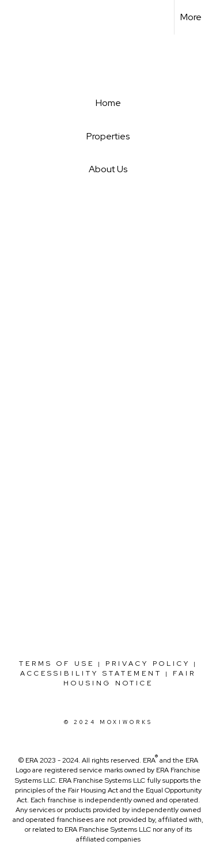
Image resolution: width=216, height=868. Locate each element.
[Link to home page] (19, 17)
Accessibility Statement (91, 673)
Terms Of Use (57, 664)
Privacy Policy (148, 664)
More (191, 17)
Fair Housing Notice (130, 678)
